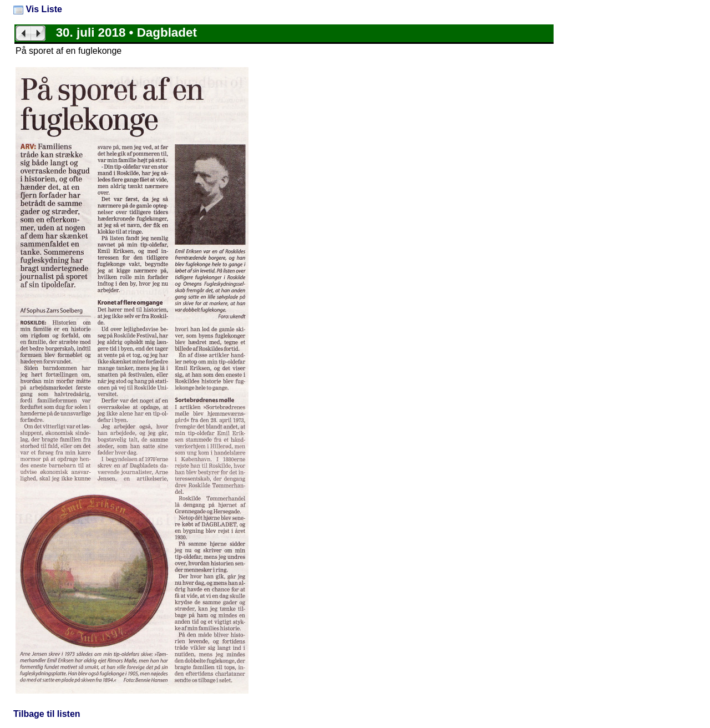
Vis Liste (38, 9)
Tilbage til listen (47, 714)
